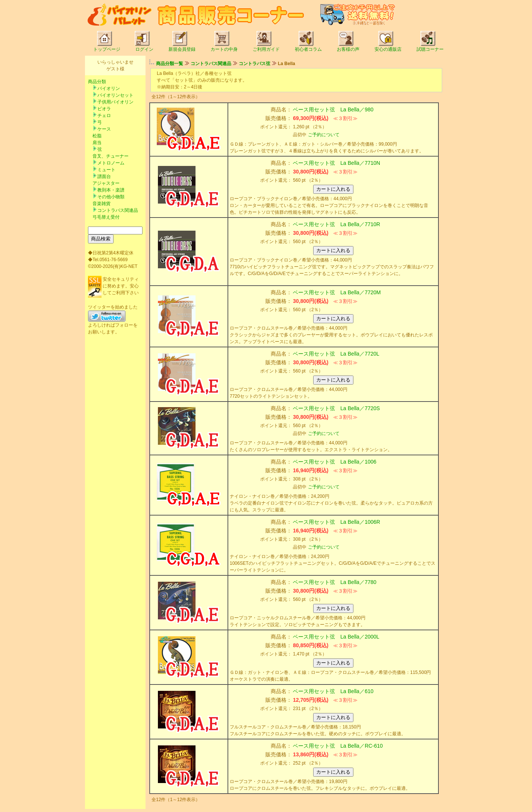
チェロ (104, 116)
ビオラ (104, 109)
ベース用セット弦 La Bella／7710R (336, 224)
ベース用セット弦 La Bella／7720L (336, 354)
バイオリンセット (115, 95)
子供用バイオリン (115, 102)
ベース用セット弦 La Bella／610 (333, 691)
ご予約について (324, 135)
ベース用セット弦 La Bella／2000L (336, 637)
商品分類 (97, 82)
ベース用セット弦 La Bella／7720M (337, 292)
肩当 (97, 143)
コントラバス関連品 (118, 210)
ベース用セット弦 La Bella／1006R (336, 522)
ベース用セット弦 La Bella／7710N (336, 163)
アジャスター (106, 183)
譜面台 (104, 176)
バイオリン (109, 88)
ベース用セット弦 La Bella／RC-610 (338, 746)
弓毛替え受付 (106, 217)
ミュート (106, 170)
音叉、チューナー (111, 156)
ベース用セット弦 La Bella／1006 (335, 462)
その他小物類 (111, 197)
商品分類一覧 (170, 64)
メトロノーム (111, 163)
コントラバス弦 (255, 64)
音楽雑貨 (102, 204)
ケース (104, 129)
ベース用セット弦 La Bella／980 (333, 109)
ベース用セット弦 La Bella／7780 (335, 582)
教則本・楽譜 (111, 190)
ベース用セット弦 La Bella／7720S (336, 408)
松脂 (97, 136)
